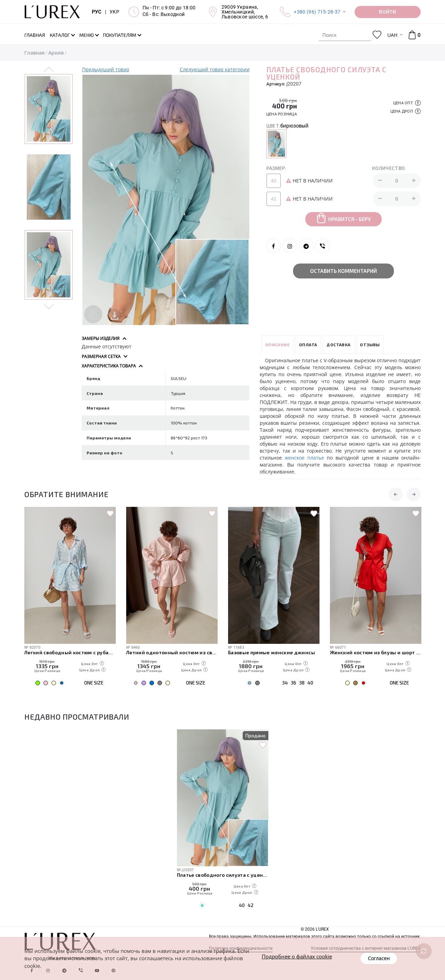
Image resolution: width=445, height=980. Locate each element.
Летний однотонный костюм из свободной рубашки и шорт (172, 652)
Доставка (338, 345)
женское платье (306, 458)
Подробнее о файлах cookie (297, 956)
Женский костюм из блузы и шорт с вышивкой (376, 652)
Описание (277, 345)
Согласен (379, 958)
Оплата (308, 345)
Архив (56, 53)
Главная (34, 53)
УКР (114, 12)
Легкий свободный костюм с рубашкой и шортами (70, 652)
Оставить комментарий (343, 271)
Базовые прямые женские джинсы (272, 652)
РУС (97, 12)
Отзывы (370, 345)
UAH (392, 35)
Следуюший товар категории (215, 69)
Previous (49, 70)
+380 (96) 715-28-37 (317, 12)
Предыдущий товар (106, 69)
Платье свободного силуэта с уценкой (223, 875)
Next (49, 306)
